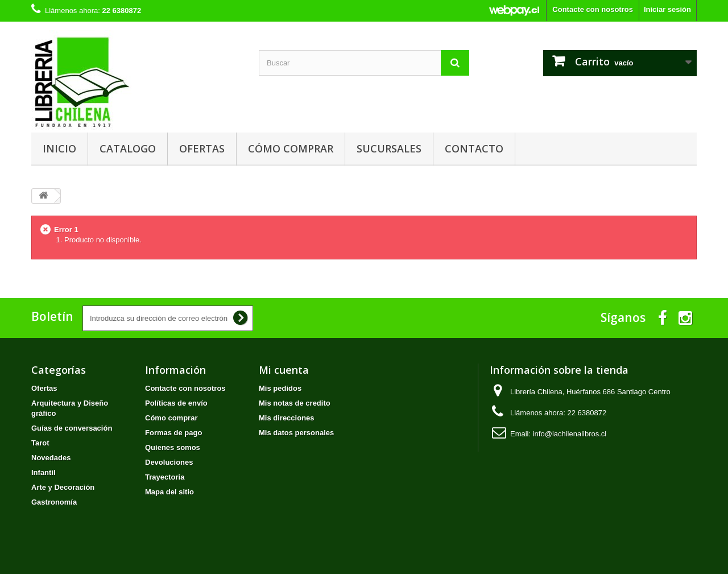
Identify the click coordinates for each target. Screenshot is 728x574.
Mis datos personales (296, 433)
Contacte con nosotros (593, 9)
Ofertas (202, 148)
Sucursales (389, 148)
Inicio (59, 148)
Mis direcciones (287, 418)
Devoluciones (169, 462)
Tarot (40, 443)
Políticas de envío (176, 403)
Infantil (44, 472)
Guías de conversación (72, 428)
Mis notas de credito (295, 403)
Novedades (51, 458)
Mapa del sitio (169, 492)
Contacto (474, 148)
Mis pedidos (280, 388)
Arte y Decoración (63, 487)
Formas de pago (173, 433)
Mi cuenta (284, 370)
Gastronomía (54, 502)
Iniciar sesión (667, 9)
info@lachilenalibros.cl (570, 434)
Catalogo (128, 148)
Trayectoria (165, 477)
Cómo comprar (291, 148)
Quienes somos (173, 447)
